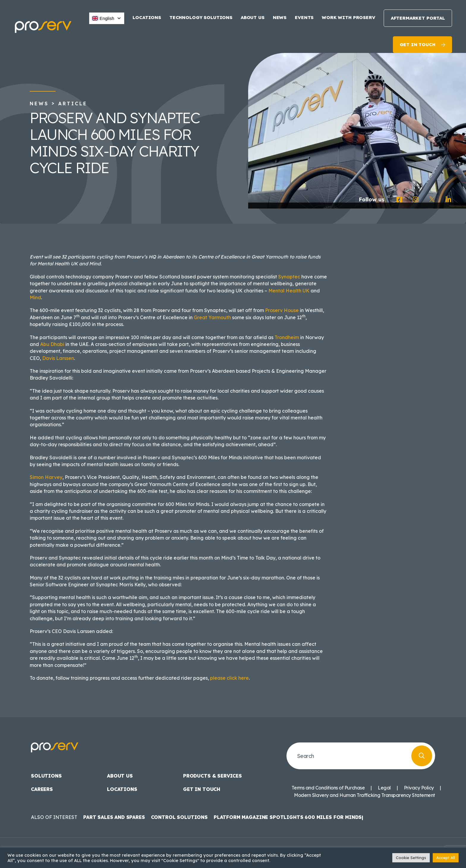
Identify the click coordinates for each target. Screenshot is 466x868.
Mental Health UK (289, 291)
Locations (147, 17)
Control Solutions (179, 817)
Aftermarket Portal (418, 18)
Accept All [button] (446, 858)
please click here (229, 678)
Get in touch (417, 44)
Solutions (46, 776)
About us (253, 17)
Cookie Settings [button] (411, 858)
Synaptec (289, 277)
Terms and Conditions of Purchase (328, 788)
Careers (42, 789)
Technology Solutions (201, 17)
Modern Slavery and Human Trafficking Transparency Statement (365, 795)
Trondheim (287, 337)
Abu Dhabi (52, 344)
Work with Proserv (348, 17)
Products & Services (212, 776)
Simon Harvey (46, 477)
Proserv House (282, 310)
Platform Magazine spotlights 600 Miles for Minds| (288, 817)
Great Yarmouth (212, 317)
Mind (35, 297)
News (280, 17)
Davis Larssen (58, 358)
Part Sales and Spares (114, 817)
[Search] (422, 756)
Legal (384, 788)
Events (304, 17)
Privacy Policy (419, 788)
